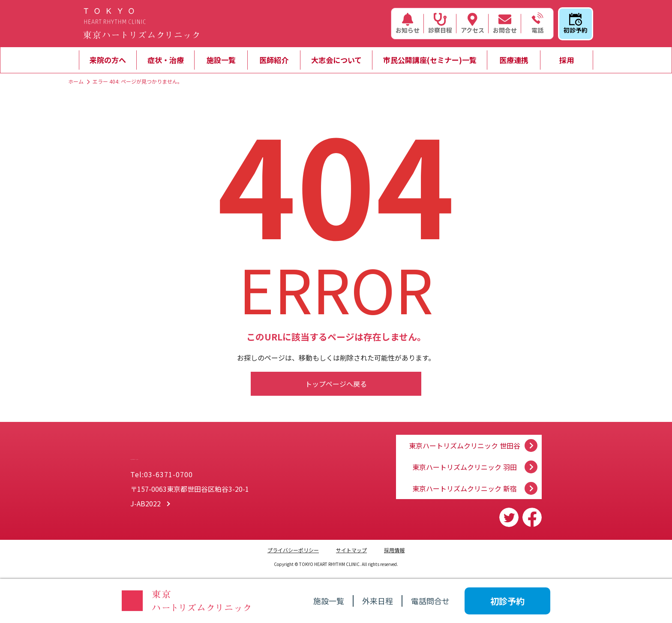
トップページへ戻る (336, 384)
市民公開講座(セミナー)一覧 (430, 60)
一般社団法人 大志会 (211, 452)
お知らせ (408, 24)
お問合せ (505, 24)
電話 (537, 23)
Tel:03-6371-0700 (162, 476)
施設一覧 (221, 60)
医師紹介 (274, 60)
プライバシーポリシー (293, 550)
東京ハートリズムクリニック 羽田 (465, 463)
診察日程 (440, 24)
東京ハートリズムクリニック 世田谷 (465, 437)
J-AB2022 (145, 505)
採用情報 (394, 550)
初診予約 (576, 24)
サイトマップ (351, 550)
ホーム (76, 81)
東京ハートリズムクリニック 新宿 (465, 488)
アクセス (472, 24)
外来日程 (378, 601)
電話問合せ (430, 601)
